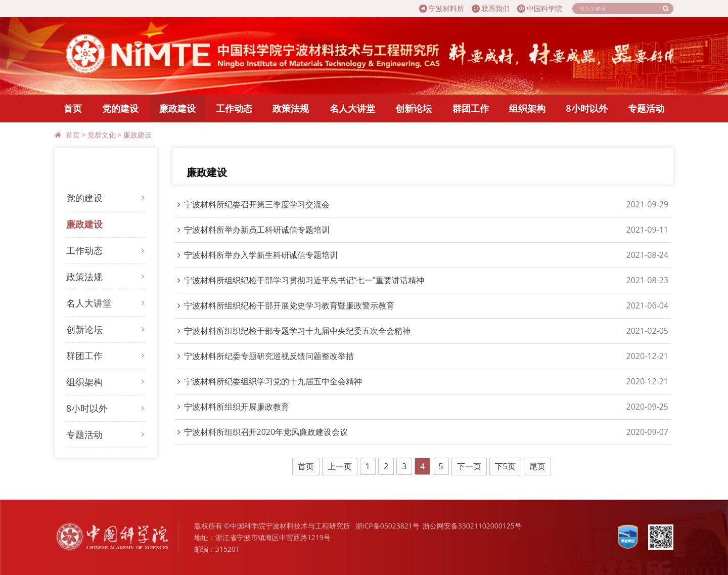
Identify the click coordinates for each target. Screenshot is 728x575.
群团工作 (471, 108)
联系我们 (491, 8)
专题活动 (646, 108)
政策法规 (291, 108)
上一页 (340, 466)
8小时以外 (586, 108)
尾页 (537, 466)
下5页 (505, 466)
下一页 (469, 466)
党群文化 (102, 135)
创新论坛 (414, 108)
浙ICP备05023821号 (388, 526)
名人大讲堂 (352, 108)
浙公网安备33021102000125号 (472, 526)
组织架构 (527, 108)
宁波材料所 (442, 8)
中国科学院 (540, 8)
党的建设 (120, 108)
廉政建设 (177, 108)
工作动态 (234, 108)
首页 (73, 108)
